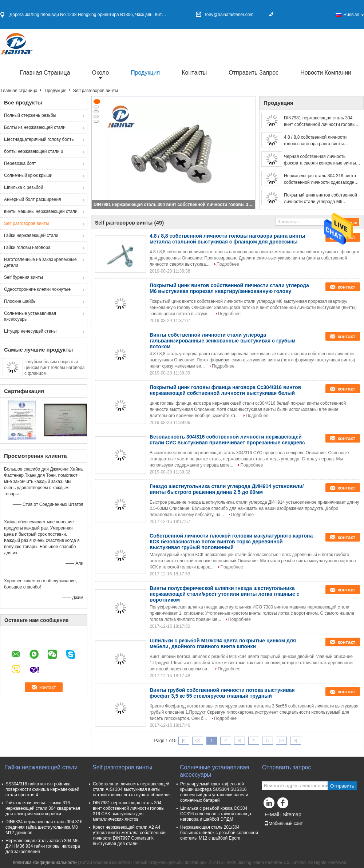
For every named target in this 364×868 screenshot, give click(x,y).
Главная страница (45, 73)
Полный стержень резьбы (30, 115)
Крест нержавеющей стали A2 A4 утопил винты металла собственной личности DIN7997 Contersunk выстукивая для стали (129, 835)
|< (184, 741)
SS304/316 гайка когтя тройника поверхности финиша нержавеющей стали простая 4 (42, 789)
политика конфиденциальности (45, 863)
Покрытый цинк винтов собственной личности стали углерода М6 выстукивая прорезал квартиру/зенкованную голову (321, 199)
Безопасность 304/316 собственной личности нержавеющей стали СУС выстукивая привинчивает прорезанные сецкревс (227, 440)
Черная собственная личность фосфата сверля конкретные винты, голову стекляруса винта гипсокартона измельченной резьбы (321, 160)
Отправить (342, 786)
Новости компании (326, 73)
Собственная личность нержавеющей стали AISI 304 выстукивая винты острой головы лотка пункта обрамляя (132, 789)
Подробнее (228, 264)
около (101, 73)
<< (198, 741)
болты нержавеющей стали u (34, 151)
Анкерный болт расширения (33, 199)
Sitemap (292, 815)
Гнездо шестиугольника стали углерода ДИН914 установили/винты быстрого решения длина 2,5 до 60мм (227, 489)
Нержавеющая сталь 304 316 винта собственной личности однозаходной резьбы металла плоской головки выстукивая (322, 179)
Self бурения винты (23, 277)
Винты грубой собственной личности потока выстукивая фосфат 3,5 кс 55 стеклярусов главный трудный (222, 693)
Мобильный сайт (284, 824)
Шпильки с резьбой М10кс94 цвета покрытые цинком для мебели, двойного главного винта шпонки (223, 643)
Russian (354, 15)
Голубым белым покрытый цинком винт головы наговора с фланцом (54, 368)
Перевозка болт (20, 163)
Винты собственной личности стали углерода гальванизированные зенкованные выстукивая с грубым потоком (223, 341)
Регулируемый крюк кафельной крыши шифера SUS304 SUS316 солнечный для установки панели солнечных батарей (214, 792)
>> (281, 741)
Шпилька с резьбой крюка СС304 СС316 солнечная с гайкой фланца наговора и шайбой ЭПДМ (216, 814)
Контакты (194, 73)
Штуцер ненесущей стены (30, 331)
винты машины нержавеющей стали (41, 211)
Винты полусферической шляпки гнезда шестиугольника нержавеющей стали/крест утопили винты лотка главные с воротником (224, 594)
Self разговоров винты (26, 223)
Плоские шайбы (20, 301)
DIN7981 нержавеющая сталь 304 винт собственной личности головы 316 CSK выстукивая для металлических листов (174, 205)
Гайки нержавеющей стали (31, 235)
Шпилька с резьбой (23, 187)
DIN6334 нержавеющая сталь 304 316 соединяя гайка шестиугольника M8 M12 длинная (44, 827)
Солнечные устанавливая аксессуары (30, 316)
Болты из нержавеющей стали (35, 127)
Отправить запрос (254, 73)
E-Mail (272, 815)
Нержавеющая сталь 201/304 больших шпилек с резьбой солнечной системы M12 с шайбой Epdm (219, 833)
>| (296, 741)
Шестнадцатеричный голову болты (39, 139)
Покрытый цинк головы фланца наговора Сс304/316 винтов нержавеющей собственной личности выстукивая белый (225, 390)
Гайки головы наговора (27, 247)
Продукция (145, 73)
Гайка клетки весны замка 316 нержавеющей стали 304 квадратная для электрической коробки (43, 808)
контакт (346, 287)
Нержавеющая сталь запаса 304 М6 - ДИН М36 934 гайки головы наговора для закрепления (43, 846)
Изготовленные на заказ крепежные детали (40, 262)
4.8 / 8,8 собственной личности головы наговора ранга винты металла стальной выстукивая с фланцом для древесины (316, 141)
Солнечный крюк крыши (28, 175)
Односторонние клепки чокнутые (37, 289)
